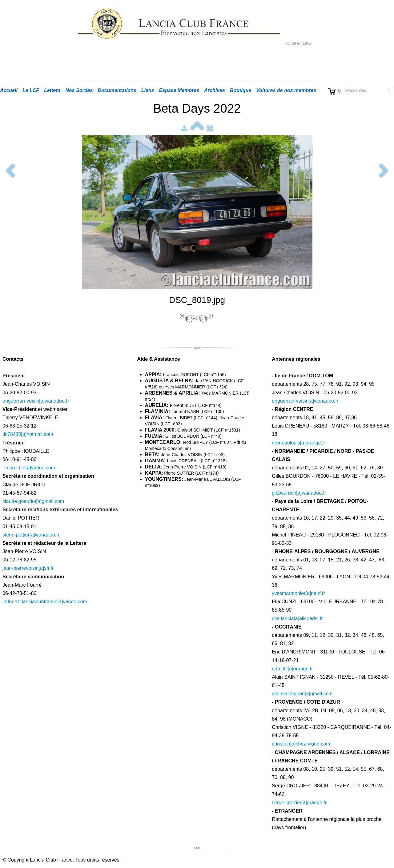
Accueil (9, 90)
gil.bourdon (284, 493)
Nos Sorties (79, 90)
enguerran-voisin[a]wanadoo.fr (36, 401)
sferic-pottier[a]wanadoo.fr (31, 535)
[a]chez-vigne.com (310, 744)
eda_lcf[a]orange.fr (292, 669)
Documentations (117, 90)
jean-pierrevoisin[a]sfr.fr (28, 568)
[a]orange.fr (313, 443)
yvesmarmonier (289, 593)
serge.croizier (287, 803)
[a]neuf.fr (315, 593)
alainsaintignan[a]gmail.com (302, 694)
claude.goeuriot (19, 501)
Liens (148, 90)
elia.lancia (283, 619)
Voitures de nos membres (286, 90)
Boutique (241, 90)
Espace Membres (179, 90)
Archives (215, 90)
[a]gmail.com (50, 501)
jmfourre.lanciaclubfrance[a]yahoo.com (45, 602)
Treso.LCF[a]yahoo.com (29, 468)
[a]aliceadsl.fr (308, 619)
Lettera (52, 90)
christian (281, 744)
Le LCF (31, 90)
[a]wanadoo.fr (311, 493)
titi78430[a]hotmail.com (28, 434)
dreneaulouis (286, 443)
